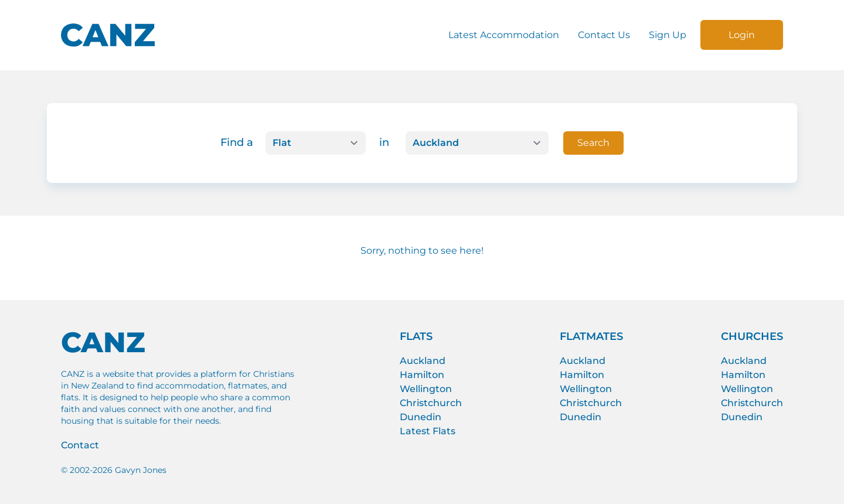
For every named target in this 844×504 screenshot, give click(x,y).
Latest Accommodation (504, 35)
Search (593, 143)
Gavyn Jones (141, 470)
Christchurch (431, 403)
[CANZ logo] (108, 35)
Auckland (423, 361)
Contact (80, 445)
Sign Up (668, 35)
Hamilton (422, 375)
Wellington (426, 389)
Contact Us (604, 35)
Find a (237, 142)
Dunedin (421, 417)
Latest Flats (428, 431)
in (384, 142)
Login (742, 35)
